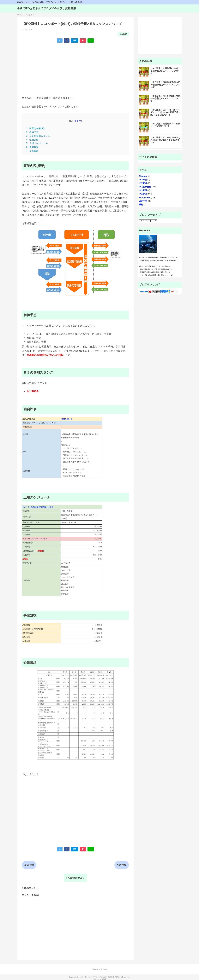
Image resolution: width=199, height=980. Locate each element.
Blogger (143, 176)
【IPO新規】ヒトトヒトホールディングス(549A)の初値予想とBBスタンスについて (166, 112)
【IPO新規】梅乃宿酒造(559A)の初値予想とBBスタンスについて (165, 85)
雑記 (141, 205)
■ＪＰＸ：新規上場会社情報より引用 (38, 507)
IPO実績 (143, 183)
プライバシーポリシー (56, 2)
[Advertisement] (75, 66)
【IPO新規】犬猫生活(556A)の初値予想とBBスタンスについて (165, 71)
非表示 (78, 121)
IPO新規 (123, 34)
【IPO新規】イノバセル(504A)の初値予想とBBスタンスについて (165, 140)
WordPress (145, 197)
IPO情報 (143, 190)
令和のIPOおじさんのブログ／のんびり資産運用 (46, 8)
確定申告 (143, 201)
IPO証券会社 (145, 187)
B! (75, 40)
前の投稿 (122, 865)
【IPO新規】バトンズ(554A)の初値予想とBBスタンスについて (165, 98)
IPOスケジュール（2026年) (30, 2)
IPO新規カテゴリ (75, 878)
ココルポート (67, 419)
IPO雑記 (143, 179)
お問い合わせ (76, 2)
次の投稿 (29, 865)
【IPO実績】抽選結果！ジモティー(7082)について (165, 125)
